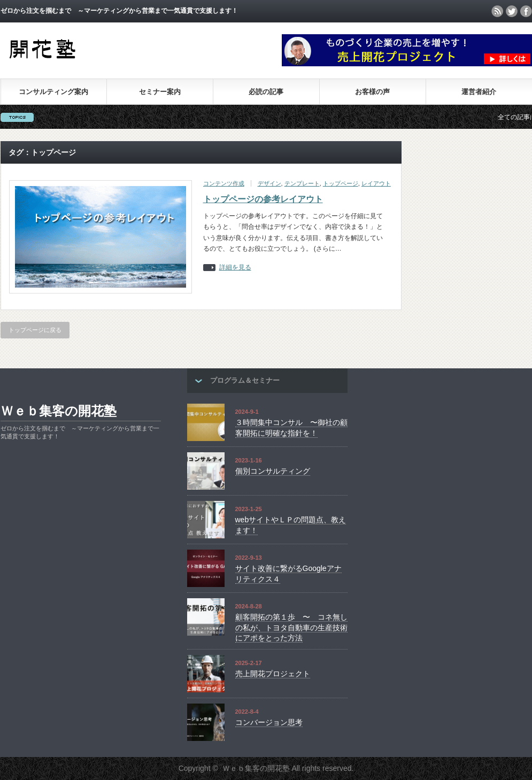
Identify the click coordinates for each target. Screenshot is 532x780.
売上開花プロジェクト (273, 674)
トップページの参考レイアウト (263, 199)
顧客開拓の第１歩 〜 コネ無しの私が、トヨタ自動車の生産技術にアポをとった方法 (291, 627)
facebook (526, 11)
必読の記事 (266, 92)
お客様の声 (372, 92)
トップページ (341, 183)
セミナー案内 (160, 92)
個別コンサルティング (273, 471)
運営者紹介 (479, 92)
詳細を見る (235, 268)
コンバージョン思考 (269, 722)
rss (497, 11)
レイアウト (376, 183)
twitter (512, 11)
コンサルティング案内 (53, 92)
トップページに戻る (35, 330)
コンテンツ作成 (224, 183)
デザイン (269, 183)
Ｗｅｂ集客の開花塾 (59, 411)
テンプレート (302, 183)
